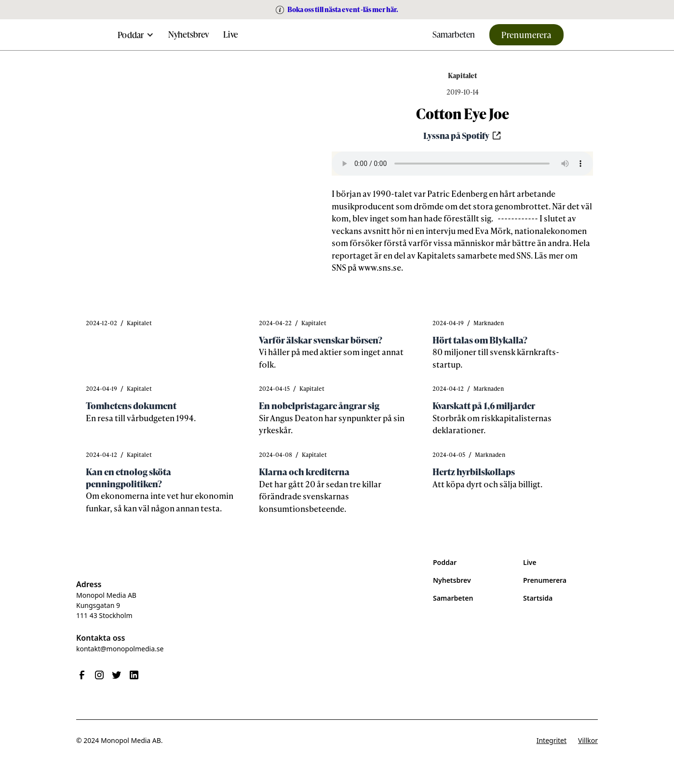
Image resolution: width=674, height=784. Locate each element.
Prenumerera (526, 34)
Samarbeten (454, 34)
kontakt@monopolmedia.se (120, 649)
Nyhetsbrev (189, 34)
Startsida (538, 598)
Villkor (588, 740)
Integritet (552, 740)
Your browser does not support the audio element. (462, 164)
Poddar (445, 562)
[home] (337, 35)
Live (230, 34)
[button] (136, 35)
